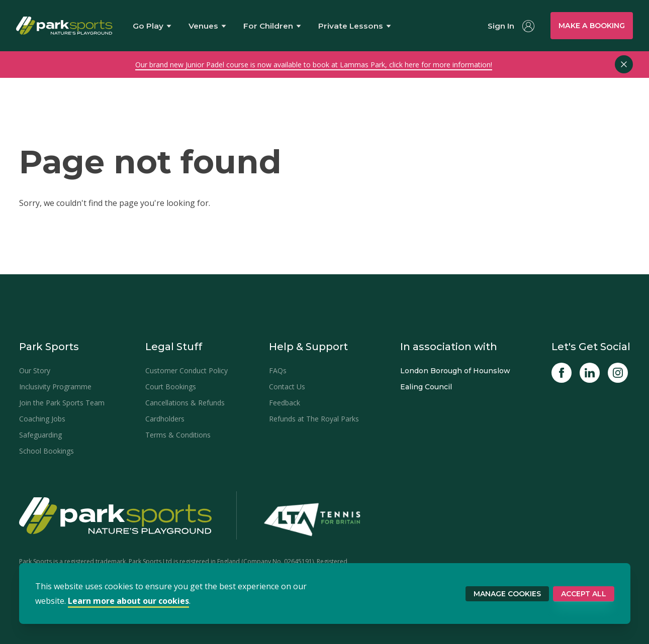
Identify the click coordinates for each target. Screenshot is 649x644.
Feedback (285, 403)
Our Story (35, 370)
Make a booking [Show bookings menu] (592, 26)
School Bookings (47, 451)
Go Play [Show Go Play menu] (152, 26)
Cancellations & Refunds (185, 403)
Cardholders (165, 419)
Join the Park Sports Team (62, 403)
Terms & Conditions (178, 435)
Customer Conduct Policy (187, 370)
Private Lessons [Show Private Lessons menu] (355, 26)
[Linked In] (590, 373)
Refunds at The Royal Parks (314, 419)
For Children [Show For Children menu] (272, 26)
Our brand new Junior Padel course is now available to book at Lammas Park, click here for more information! (314, 65)
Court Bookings (171, 387)
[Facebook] (562, 373)
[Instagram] (618, 373)
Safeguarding (40, 435)
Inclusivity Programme (55, 387)
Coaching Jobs (42, 419)
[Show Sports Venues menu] (208, 26)
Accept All (584, 594)
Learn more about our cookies (128, 601)
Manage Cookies (507, 594)
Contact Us (287, 387)
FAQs (278, 370)
